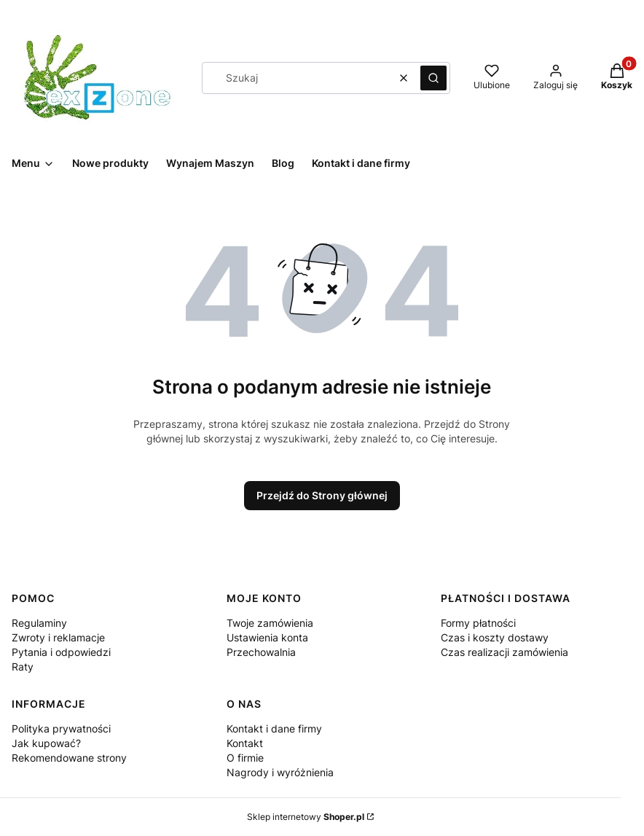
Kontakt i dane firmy (274, 728)
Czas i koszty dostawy (495, 637)
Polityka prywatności (61, 728)
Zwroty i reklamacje (58, 637)
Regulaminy (39, 623)
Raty (23, 667)
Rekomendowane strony (69, 758)
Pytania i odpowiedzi (61, 652)
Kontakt (245, 743)
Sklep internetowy (306, 817)
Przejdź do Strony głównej (322, 495)
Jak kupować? (46, 743)
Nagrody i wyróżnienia (280, 772)
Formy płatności (478, 623)
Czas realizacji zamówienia (504, 652)
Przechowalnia (261, 652)
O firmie (245, 758)
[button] (433, 78)
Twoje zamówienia (270, 623)
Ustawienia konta (267, 637)
